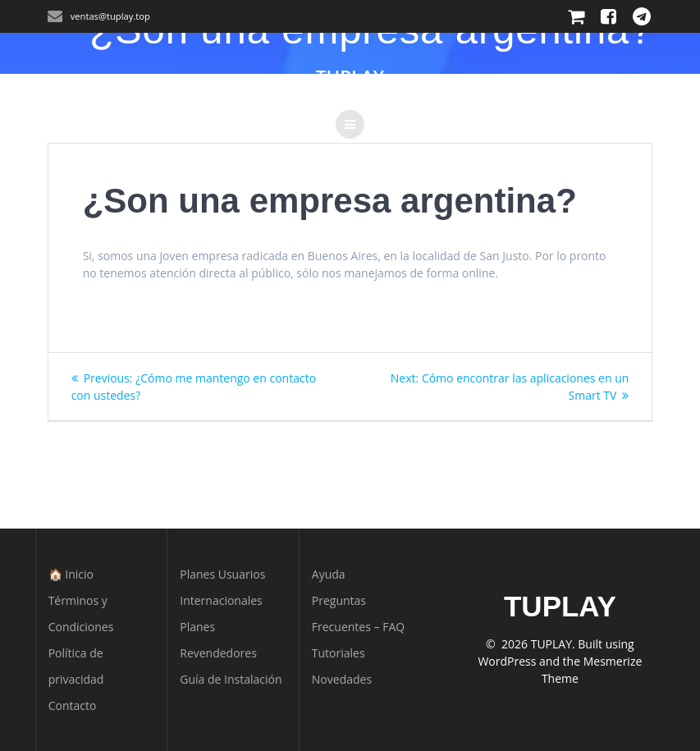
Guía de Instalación (231, 679)
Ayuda (329, 574)
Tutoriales (339, 653)
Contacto (73, 705)
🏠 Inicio (71, 574)
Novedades (342, 679)
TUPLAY (350, 77)
